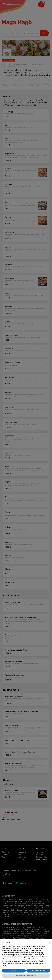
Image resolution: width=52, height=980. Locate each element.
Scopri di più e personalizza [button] (26, 976)
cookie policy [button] (39, 953)
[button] (49, 942)
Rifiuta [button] (14, 971)
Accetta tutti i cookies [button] (38, 971)
